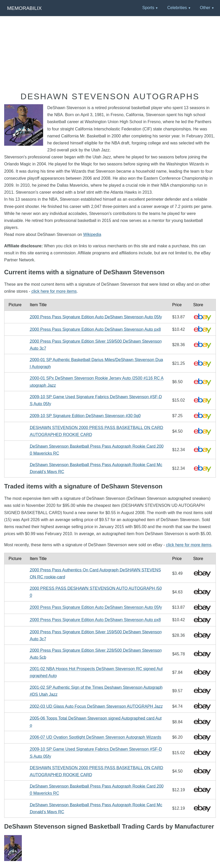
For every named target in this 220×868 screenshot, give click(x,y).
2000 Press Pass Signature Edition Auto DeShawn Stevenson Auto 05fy (96, 317)
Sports (148, 8)
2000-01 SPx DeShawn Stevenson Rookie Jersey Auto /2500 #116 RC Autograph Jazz (97, 382)
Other (205, 8)
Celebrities (177, 8)
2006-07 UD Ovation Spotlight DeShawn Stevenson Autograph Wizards (96, 737)
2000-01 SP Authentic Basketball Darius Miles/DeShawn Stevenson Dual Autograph (96, 363)
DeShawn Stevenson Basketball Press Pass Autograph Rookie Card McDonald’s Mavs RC (96, 468)
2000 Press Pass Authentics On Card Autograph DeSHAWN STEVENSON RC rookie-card (95, 573)
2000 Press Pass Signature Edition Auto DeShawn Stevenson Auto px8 (95, 329)
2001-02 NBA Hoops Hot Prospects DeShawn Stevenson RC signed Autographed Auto (96, 672)
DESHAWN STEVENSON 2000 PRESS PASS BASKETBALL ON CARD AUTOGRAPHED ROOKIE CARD (96, 431)
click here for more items (54, 291)
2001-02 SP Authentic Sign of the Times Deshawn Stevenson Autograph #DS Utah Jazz (96, 691)
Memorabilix (24, 8)
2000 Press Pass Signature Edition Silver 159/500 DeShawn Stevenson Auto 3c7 (96, 345)
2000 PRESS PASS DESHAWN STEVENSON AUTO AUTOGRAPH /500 (96, 592)
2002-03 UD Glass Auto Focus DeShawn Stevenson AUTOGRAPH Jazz (96, 706)
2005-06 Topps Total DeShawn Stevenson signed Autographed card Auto (96, 722)
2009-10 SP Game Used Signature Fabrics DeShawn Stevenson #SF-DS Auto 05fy (96, 400)
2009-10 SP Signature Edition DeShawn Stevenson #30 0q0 (85, 416)
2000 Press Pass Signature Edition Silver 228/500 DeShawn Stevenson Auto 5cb (96, 654)
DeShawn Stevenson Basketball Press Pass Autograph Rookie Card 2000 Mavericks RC (97, 450)
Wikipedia (92, 234)
